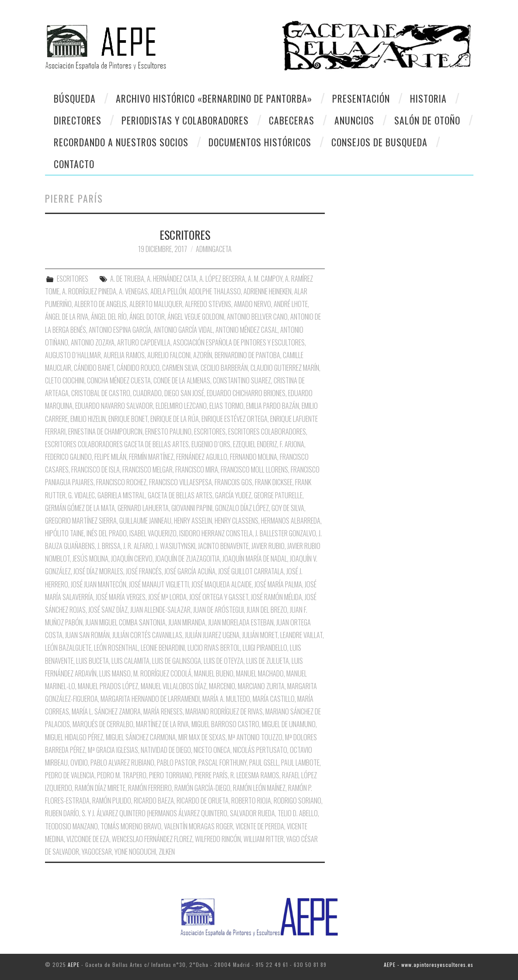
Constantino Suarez (242, 380)
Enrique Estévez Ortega (235, 419)
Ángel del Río (109, 317)
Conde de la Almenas (182, 380)
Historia (428, 98)
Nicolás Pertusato (260, 750)
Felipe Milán (110, 457)
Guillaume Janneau (145, 521)
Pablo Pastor (176, 763)
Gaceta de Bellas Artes (180, 495)
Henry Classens (236, 521)
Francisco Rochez (121, 482)
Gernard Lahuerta (143, 508)
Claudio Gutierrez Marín (285, 368)
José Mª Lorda (167, 597)
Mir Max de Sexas (202, 737)
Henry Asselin (193, 521)
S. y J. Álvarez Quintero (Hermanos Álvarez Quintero (155, 813)
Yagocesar (97, 852)
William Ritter (264, 839)
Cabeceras (292, 120)
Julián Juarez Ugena (212, 635)
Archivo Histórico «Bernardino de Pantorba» (214, 98)
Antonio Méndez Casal (247, 330)
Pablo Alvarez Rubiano (122, 763)
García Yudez (233, 495)
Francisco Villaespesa (181, 482)
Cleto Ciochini (65, 380)
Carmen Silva (180, 368)
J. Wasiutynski (176, 546)
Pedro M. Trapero (122, 775)
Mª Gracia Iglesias (113, 750)
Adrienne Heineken (268, 291)
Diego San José (184, 393)
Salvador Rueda (252, 813)
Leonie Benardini (163, 648)
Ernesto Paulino (168, 431)
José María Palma (278, 584)
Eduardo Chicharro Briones (246, 393)
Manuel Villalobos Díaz (174, 686)
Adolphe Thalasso (215, 291)
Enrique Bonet (128, 419)
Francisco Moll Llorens (254, 469)
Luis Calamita (130, 661)
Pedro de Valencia (70, 775)
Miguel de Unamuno (289, 724)
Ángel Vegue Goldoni (196, 317)
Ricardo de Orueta (203, 801)
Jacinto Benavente (223, 546)
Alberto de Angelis (101, 304)
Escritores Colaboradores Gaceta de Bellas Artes (117, 444)
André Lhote (291, 304)
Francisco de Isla (96, 469)
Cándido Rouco (138, 368)
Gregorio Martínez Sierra (81, 521)
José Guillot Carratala (251, 571)
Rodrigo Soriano (297, 801)
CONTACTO (74, 164)
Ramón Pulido (112, 801)
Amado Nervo (252, 304)
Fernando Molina (254, 457)
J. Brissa (109, 546)
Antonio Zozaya (93, 342)
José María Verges (121, 597)
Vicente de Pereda (260, 826)
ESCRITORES (185, 235)
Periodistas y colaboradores (185, 120)
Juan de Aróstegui (219, 610)
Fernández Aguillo (202, 457)
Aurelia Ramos (124, 355)
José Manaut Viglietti (159, 584)
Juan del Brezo (267, 610)
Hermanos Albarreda (291, 521)
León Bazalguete (68, 648)
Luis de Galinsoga (177, 661)
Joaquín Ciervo (132, 559)
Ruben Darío (62, 813)
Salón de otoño (427, 120)
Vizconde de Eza (88, 839)
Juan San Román (87, 635)
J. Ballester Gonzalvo (286, 533)
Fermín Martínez (151, 457)
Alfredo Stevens (208, 304)
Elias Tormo (226, 406)
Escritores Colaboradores (267, 431)
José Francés (144, 571)
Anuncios (354, 120)
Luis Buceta (92, 661)
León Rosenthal (116, 648)
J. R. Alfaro (138, 546)
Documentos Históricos (260, 142)
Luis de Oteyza (224, 661)
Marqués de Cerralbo (103, 724)
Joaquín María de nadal (255, 559)
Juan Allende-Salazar (160, 610)
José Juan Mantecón (99, 584)
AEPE (74, 964)
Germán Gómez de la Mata (80, 508)
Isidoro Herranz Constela (216, 533)
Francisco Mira (197, 469)
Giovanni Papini (192, 508)
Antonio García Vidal (183, 330)
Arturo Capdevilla (144, 342)
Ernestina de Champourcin (105, 431)
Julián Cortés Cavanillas (147, 635)
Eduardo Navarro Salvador (114, 406)
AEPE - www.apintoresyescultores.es (429, 964)
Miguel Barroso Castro (225, 724)
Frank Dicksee (274, 482)
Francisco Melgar (148, 469)
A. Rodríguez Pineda (89, 291)
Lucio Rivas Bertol (214, 648)
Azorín (203, 355)
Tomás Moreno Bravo (131, 826)
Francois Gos (233, 482)
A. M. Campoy (265, 279)
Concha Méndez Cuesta (119, 380)
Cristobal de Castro (101, 393)
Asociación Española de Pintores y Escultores (239, 342)
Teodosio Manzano (71, 826)
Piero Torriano (170, 775)
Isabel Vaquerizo (153, 533)
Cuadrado (147, 393)
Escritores (210, 431)
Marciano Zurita (261, 686)
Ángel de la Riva (67, 317)
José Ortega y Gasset (219, 597)
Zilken (167, 852)
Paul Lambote (300, 763)
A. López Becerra (222, 279)
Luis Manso (115, 673)
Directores (78, 120)
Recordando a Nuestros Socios (121, 142)
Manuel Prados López (108, 686)
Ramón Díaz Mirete (100, 788)
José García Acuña (190, 571)
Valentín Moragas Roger (198, 826)
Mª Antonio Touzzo (255, 737)
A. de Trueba (127, 279)
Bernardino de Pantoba (247, 355)
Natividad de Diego (166, 750)
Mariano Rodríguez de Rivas (224, 711)
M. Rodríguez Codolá (162, 673)
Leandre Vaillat (301, 635)
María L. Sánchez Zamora (106, 711)
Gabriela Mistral (121, 495)
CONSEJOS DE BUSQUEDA (379, 142)
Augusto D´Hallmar (73, 355)
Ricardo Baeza (154, 801)
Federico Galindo (68, 457)
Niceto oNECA (212, 750)
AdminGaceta (214, 249)
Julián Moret (260, 635)
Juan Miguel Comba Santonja (125, 622)
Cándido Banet (94, 368)
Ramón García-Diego (202, 788)
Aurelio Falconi (169, 355)
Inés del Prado (107, 533)
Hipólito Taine (64, 533)
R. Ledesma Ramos (255, 775)
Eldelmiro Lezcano (181, 406)
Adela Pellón (168, 291)
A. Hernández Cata (172, 279)
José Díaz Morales (98, 571)
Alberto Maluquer (156, 304)
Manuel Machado (260, 673)
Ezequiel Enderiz (255, 444)
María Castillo (274, 699)
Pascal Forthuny (222, 763)
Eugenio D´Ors (211, 444)
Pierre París (211, 775)
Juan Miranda (187, 622)
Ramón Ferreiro (150, 788)
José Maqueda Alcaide (222, 584)
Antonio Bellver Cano (257, 317)
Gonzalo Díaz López (242, 508)
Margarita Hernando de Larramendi (150, 699)
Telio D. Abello (298, 813)
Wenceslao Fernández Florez (152, 839)
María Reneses (163, 711)
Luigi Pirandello (265, 648)
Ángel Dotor (147, 317)
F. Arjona (292, 444)
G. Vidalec (82, 495)
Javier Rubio (268, 546)
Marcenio (222, 686)
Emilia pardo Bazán (273, 406)
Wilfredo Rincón (218, 839)
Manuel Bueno (214, 673)
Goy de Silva (288, 508)
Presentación (361, 98)
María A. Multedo (226, 699)
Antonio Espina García (120, 330)
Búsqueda (75, 98)
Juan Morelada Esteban (241, 622)
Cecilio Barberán (224, 368)
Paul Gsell (264, 763)
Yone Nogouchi (135, 852)
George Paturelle (278, 495)
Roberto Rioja (251, 801)
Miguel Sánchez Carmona (141, 737)
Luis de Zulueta (268, 661)
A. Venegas (133, 291)
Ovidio (79, 763)
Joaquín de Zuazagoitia (188, 559)
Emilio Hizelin (88, 419)
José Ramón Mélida (276, 597)
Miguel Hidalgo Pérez (74, 737)
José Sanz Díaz (108, 610)
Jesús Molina (90, 559)
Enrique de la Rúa (175, 419)
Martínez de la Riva (162, 724)
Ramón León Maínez (259, 788)
